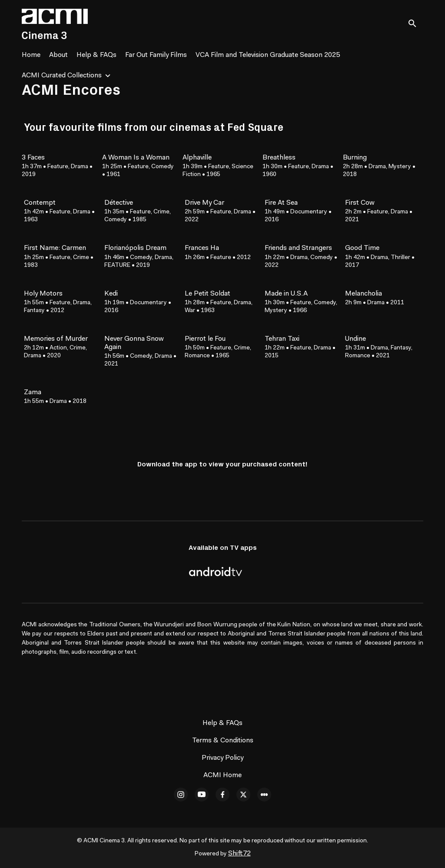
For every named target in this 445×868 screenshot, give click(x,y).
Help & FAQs (96, 55)
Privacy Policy (222, 758)
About (58, 55)
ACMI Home (222, 775)
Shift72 (239, 854)
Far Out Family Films (156, 55)
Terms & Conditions (223, 741)
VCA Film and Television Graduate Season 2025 (268, 55)
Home (31, 55)
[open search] (415, 24)
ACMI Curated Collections (62, 76)
